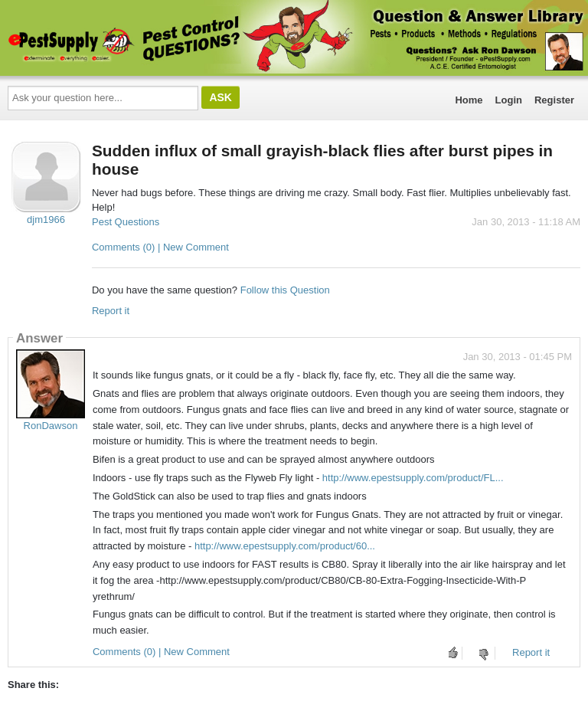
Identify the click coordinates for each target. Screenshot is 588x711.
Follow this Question (285, 290)
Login (509, 100)
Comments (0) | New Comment (160, 247)
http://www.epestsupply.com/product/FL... (413, 478)
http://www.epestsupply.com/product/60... (285, 546)
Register (554, 100)
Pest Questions (126, 222)
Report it (111, 311)
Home (469, 100)
